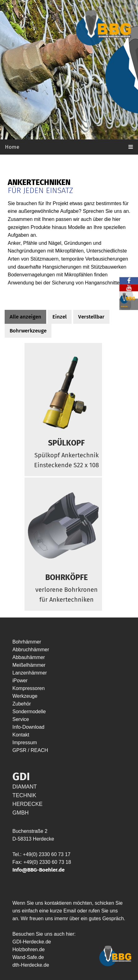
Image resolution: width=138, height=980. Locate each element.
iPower (20, 681)
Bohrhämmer (27, 642)
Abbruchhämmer (31, 650)
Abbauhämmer (29, 657)
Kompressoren (29, 688)
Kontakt (21, 735)
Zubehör (22, 704)
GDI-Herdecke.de (32, 942)
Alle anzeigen (25, 317)
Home (12, 147)
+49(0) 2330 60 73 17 (47, 854)
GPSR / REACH (31, 750)
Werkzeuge (25, 696)
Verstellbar (91, 317)
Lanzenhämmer (30, 673)
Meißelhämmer (29, 665)
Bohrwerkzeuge (28, 331)
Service (21, 719)
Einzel (60, 317)
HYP (54, 750)
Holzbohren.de (29, 949)
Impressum (25, 743)
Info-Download (28, 727)
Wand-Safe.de (28, 957)
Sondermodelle (29, 712)
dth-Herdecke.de (31, 965)
